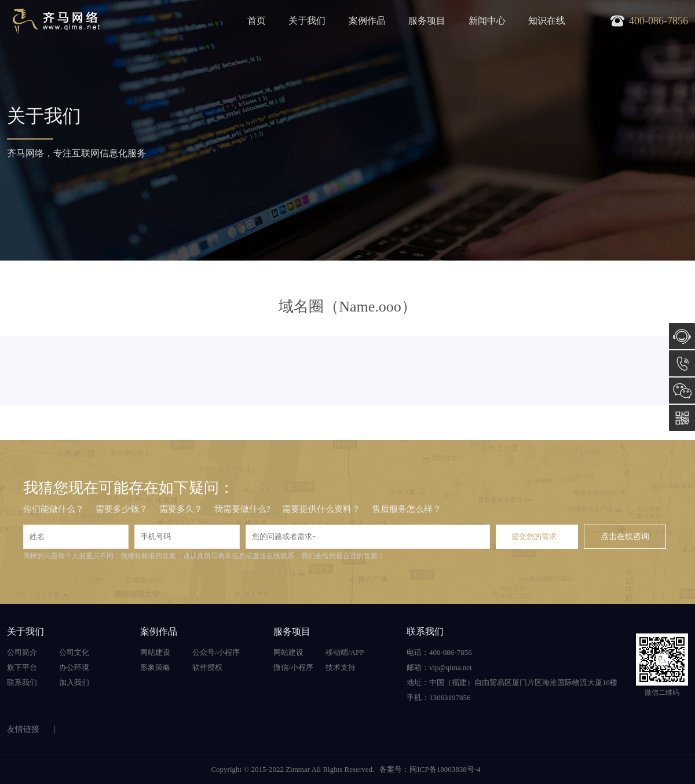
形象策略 (155, 667)
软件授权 (207, 667)
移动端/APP (345, 652)
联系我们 (22, 682)
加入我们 (74, 682)
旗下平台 (22, 667)
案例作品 (367, 21)
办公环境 (74, 667)
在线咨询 (682, 336)
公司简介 (22, 652)
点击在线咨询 (625, 536)
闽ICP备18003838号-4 (445, 769)
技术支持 (341, 667)
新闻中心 (487, 21)
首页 (257, 21)
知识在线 (547, 21)
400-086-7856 (682, 363)
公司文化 (74, 652)
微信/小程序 (293, 667)
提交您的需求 (534, 536)
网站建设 (155, 652)
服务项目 (427, 21)
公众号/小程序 (216, 652)
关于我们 (307, 21)
